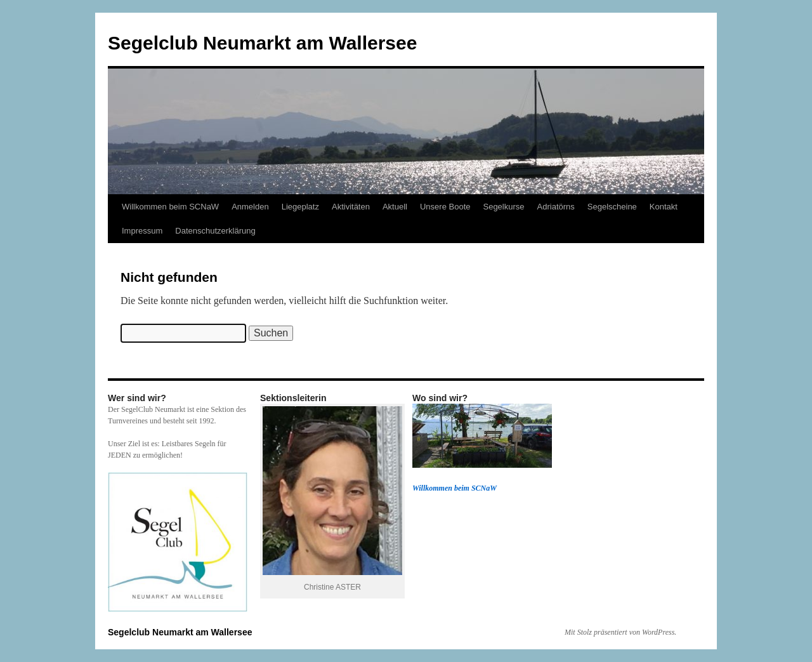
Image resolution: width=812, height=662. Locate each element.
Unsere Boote (445, 207)
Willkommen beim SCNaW (170, 207)
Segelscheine (612, 207)
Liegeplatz (300, 207)
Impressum (142, 231)
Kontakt (664, 207)
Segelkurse (503, 207)
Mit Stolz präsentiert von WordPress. (620, 632)
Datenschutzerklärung (215, 231)
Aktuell (395, 207)
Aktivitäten (351, 207)
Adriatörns (556, 207)
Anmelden (250, 207)
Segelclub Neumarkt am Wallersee (262, 43)
